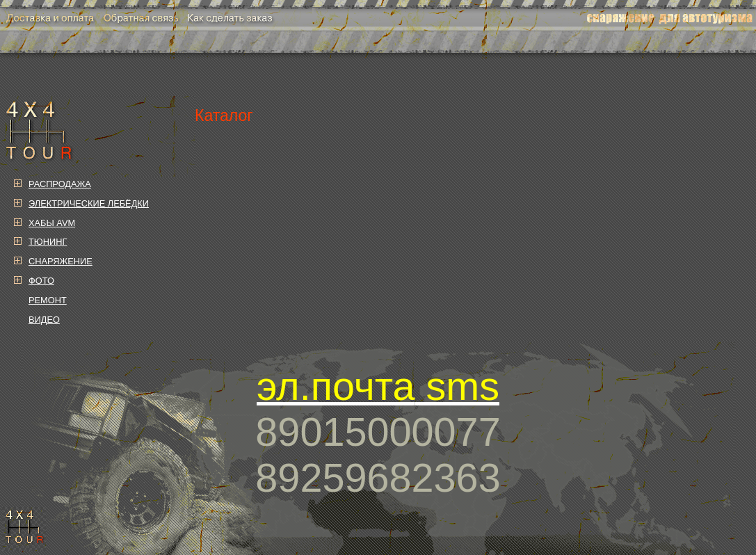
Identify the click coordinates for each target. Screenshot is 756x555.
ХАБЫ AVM (52, 223)
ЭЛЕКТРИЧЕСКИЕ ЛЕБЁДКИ (89, 203)
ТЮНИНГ (48, 242)
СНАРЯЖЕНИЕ (61, 261)
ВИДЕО (44, 320)
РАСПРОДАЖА (60, 184)
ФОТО (41, 281)
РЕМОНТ (48, 300)
